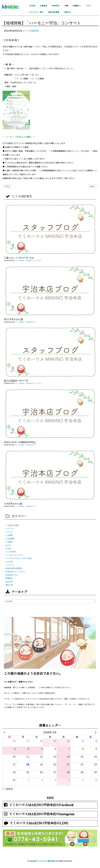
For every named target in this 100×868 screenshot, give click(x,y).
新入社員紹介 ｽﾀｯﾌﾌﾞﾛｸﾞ (17, 381)
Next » (92, 186)
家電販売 (9, 578)
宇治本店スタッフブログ (34, 260)
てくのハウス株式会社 (46, 861)
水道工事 (9, 582)
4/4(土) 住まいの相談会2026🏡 (20, 442)
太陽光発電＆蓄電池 (14, 568)
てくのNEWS (31, 31)
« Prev (7, 186)
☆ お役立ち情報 (12, 525)
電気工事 (9, 585)
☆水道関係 (10, 539)
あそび (8, 545)
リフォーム (10, 565)
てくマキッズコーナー (14, 555)
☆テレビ (9, 532)
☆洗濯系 (9, 542)
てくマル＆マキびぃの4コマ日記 (19, 558)
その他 (8, 549)
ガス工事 (9, 562)
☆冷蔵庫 (9, 535)
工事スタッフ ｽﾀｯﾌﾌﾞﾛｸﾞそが (19, 258)
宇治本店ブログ (31, 322)
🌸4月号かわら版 (13, 504)
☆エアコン (10, 529)
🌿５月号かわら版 (14, 319)
